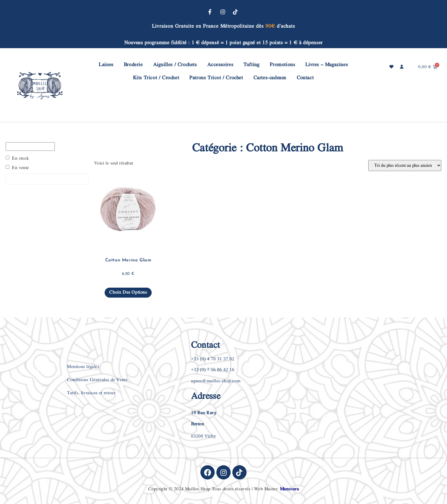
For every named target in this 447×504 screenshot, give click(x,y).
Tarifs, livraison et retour (91, 393)
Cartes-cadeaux (270, 78)
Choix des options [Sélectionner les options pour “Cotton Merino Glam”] (128, 292)
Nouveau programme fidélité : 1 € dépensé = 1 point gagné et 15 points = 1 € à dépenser (223, 43)
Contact (305, 78)
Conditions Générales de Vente (97, 380)
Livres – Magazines (327, 65)
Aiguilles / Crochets (175, 65)
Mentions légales (83, 367)
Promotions (282, 65)
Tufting (251, 65)
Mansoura (289, 489)
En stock (21, 158)
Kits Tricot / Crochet (156, 78)
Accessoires (220, 65)
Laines (106, 65)
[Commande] (405, 165)
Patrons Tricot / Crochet (216, 78)
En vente (21, 168)
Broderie (133, 65)
